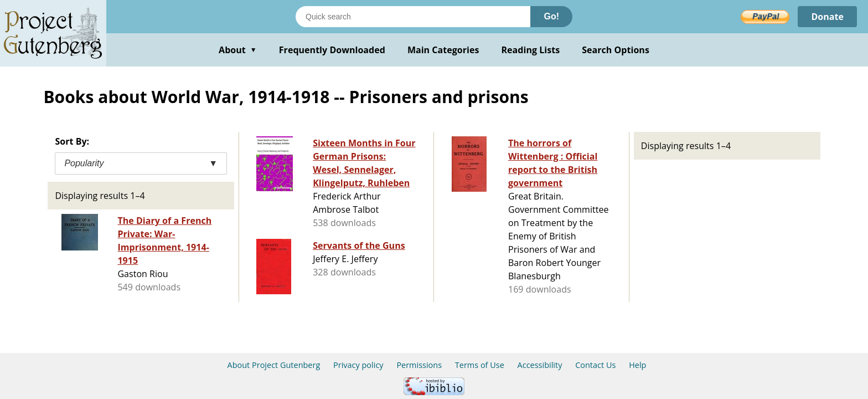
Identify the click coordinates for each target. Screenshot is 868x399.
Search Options (616, 50)
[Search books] (413, 17)
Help (637, 365)
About (238, 50)
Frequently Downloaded (332, 50)
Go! (551, 16)
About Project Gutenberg (274, 365)
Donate (827, 17)
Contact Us (595, 365)
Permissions (419, 365)
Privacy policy (358, 365)
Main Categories (443, 50)
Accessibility (540, 365)
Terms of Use (480, 365)
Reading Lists (531, 50)
